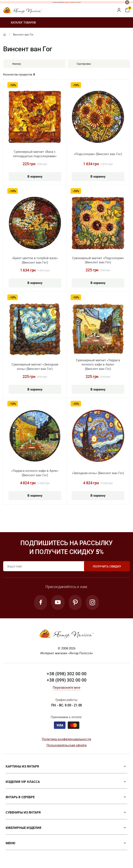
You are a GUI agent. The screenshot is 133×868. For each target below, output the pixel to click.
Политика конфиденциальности (66, 739)
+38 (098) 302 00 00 (67, 674)
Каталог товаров (19, 22)
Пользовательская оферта (66, 745)
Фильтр (13, 64)
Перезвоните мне (66, 688)
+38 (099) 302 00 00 (67, 680)
